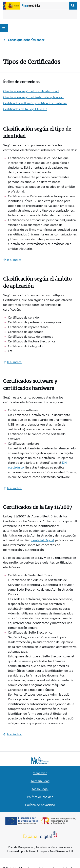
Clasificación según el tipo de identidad (31, 91)
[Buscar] (73, 6)
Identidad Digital (42, 540)
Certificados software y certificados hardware (35, 103)
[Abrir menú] (4, 28)
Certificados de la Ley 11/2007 (25, 109)
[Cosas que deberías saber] (26, 40)
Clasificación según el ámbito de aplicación (33, 97)
